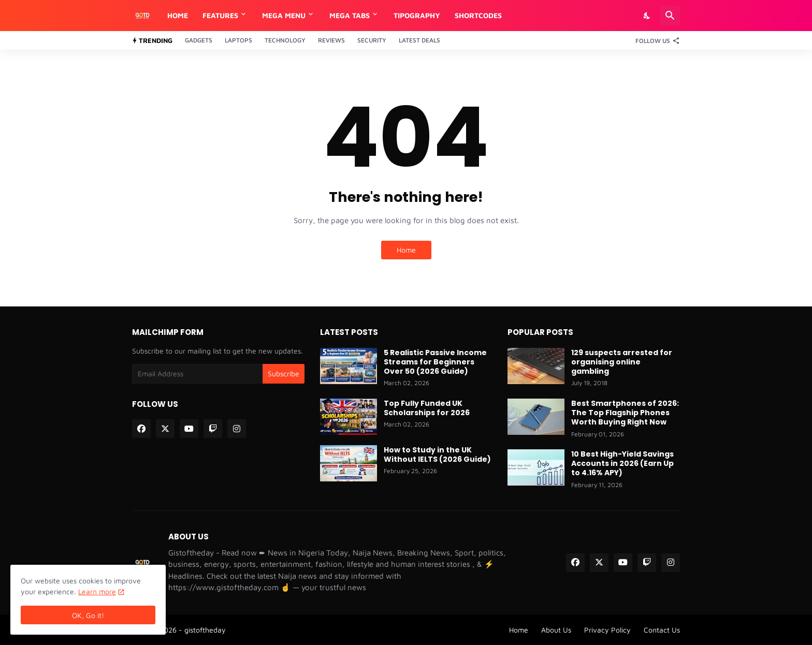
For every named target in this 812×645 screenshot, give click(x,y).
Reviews (331, 40)
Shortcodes (478, 15)
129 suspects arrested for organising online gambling (622, 362)
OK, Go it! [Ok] (88, 615)
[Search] (670, 16)
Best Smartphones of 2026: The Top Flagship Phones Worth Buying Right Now (625, 413)
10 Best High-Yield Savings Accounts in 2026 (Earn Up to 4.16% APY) (622, 464)
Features (220, 15)
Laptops (238, 40)
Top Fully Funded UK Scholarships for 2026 (427, 408)
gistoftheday (205, 630)
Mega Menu (284, 15)
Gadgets (199, 40)
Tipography (417, 15)
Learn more (97, 591)
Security (372, 40)
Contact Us (662, 630)
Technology (285, 40)
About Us (556, 630)
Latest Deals (419, 40)
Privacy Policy (607, 630)
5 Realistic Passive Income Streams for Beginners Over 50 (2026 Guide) (435, 362)
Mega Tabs (350, 15)
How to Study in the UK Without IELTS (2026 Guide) (437, 455)
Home (178, 15)
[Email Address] (197, 374)
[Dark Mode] (647, 16)
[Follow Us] (655, 40)
